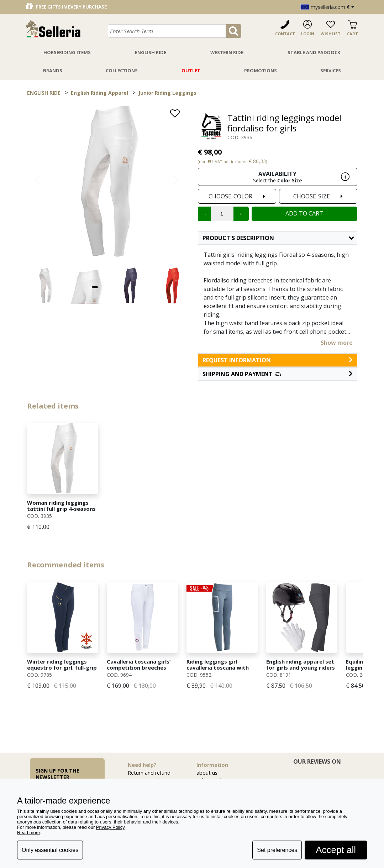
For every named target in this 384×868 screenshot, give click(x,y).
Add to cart (304, 213)
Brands (53, 71)
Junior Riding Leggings (167, 93)
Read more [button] (28, 833)
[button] (278, 374)
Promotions (261, 71)
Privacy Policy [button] (110, 827)
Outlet (191, 71)
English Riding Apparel (99, 93)
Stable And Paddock (314, 52)
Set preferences (277, 850)
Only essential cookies (50, 850)
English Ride (151, 52)
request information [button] (278, 360)
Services (331, 71)
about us (207, 773)
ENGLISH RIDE (44, 93)
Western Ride (227, 52)
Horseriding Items (67, 52)
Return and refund (149, 773)
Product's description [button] (278, 238)
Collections (122, 71)
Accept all (336, 850)
